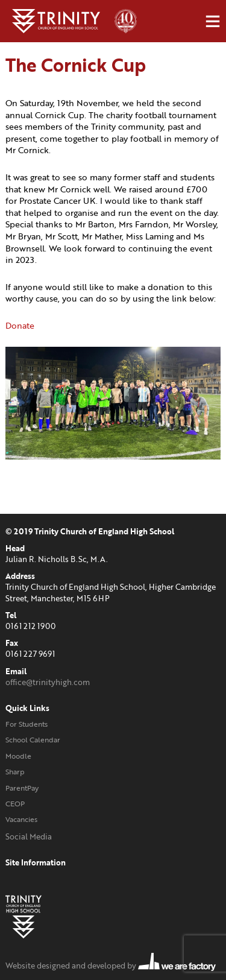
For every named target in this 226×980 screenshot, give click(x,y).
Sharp (15, 772)
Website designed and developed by (111, 966)
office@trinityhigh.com (48, 682)
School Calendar (33, 740)
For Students (27, 724)
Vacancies (21, 819)
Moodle (18, 756)
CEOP (15, 804)
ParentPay (22, 788)
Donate (20, 325)
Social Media (29, 836)
